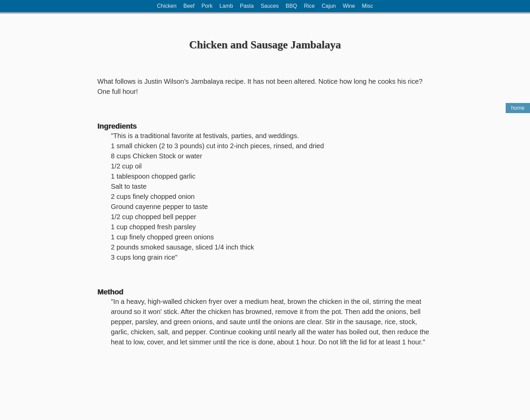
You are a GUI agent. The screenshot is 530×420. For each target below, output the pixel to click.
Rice (309, 6)
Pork (207, 6)
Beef (189, 6)
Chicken (167, 6)
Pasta (247, 6)
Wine (349, 6)
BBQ (291, 6)
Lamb (226, 6)
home (518, 108)
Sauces (270, 6)
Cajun (329, 6)
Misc (368, 6)
